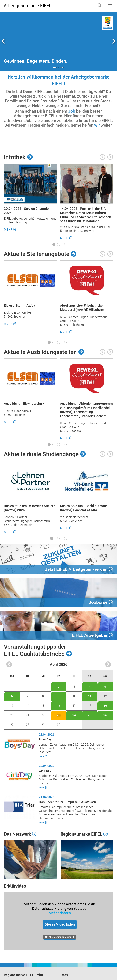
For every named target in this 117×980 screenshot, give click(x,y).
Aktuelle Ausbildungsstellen (44, 352)
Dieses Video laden (60, 925)
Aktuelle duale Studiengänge (45, 454)
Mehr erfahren (60, 913)
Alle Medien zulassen (60, 937)
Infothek (18, 157)
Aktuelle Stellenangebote (40, 254)
